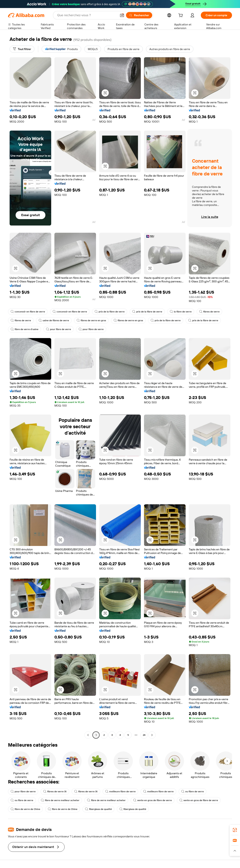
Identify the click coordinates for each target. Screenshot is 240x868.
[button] (122, 15)
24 (144, 735)
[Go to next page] (152, 735)
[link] (235, 830)
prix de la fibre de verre (110, 312)
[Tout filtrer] (22, 49)
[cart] (181, 16)
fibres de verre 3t (55, 791)
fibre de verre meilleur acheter (60, 800)
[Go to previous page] (88, 735)
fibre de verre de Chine (25, 809)
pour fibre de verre (58, 329)
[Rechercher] (139, 15)
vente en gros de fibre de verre (152, 800)
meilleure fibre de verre (120, 791)
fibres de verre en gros (91, 320)
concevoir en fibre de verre (28, 312)
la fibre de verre (181, 312)
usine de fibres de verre (54, 320)
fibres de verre (209, 312)
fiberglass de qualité (98, 809)
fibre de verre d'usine (24, 329)
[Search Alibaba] (87, 15)
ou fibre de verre (192, 791)
